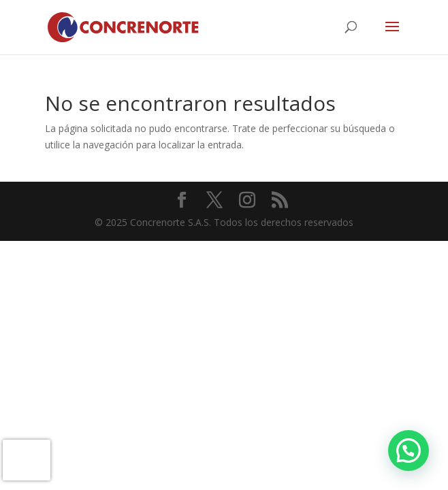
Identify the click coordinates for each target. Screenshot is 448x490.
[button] (409, 451)
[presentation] (27, 460)
